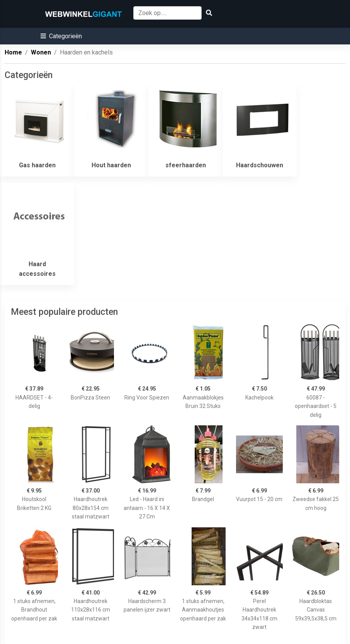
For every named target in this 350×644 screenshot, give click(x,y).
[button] (61, 36)
